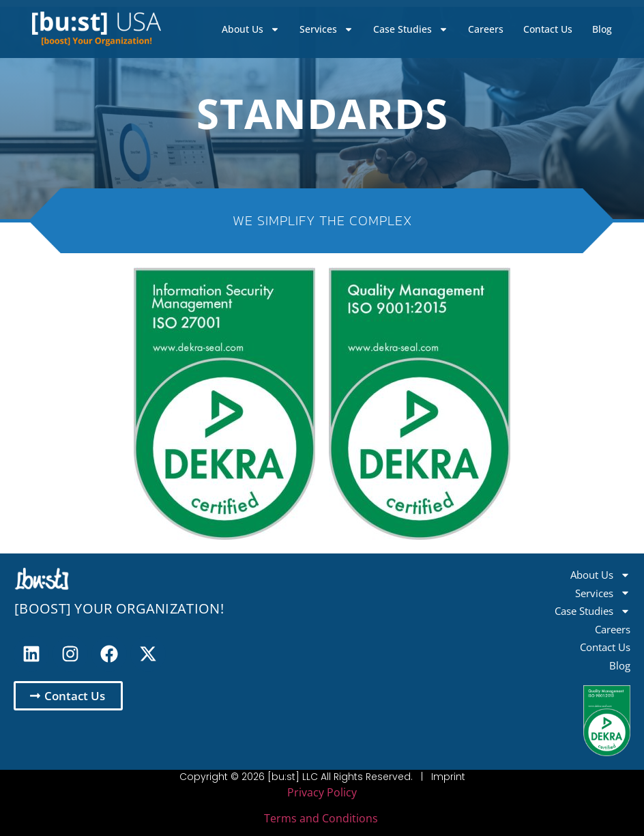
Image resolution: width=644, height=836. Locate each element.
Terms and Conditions (321, 818)
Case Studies (411, 29)
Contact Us (548, 29)
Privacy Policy (322, 792)
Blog (602, 29)
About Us (251, 29)
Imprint (448, 777)
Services (326, 29)
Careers (486, 29)
